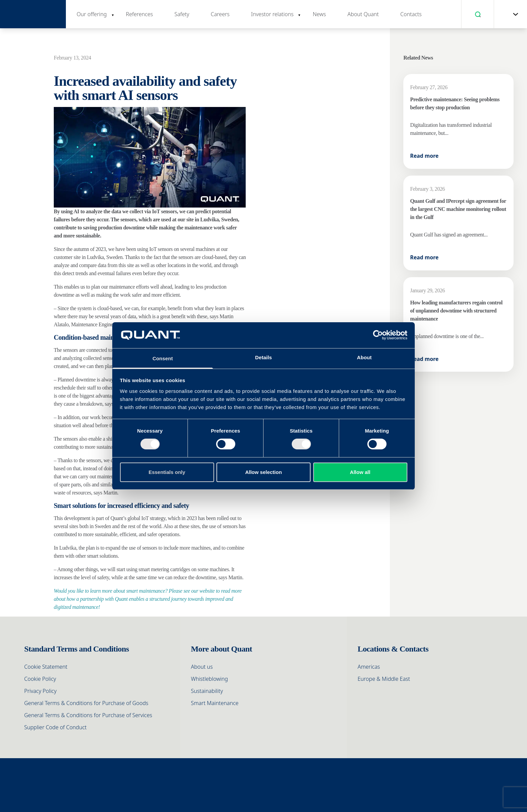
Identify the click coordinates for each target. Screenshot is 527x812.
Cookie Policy (40, 679)
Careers (220, 14)
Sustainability (207, 691)
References (139, 14)
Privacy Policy (40, 691)
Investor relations (272, 14)
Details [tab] (263, 357)
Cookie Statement (46, 667)
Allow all (360, 472)
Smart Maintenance (215, 703)
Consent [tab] (163, 358)
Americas (369, 667)
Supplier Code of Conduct (55, 727)
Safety (182, 14)
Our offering (92, 14)
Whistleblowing (209, 679)
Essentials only (167, 472)
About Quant (363, 14)
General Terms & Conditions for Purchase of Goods (86, 703)
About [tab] (364, 357)
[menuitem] (509, 14)
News (319, 14)
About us (202, 667)
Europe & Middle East (384, 679)
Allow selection (263, 472)
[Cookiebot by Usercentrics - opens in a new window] (378, 335)
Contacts (411, 14)
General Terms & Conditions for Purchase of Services (88, 715)
